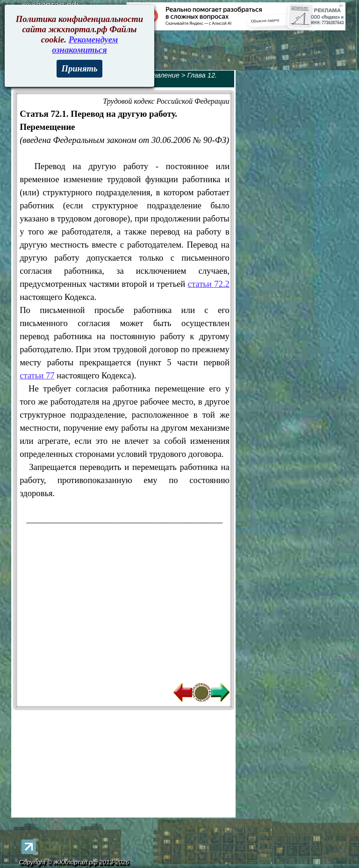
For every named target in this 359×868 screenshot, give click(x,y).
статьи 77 (37, 375)
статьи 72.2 (209, 284)
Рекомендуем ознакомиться (85, 45)
